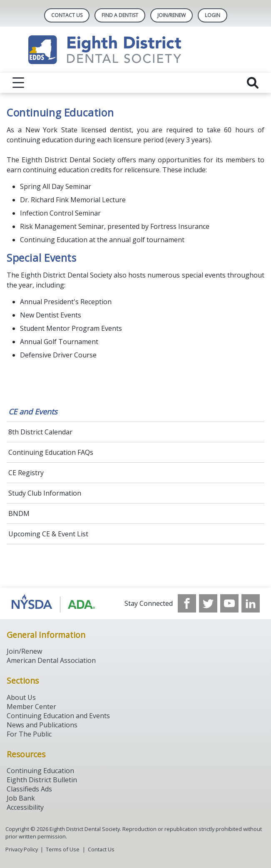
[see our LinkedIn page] (251, 603)
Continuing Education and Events (58, 716)
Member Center (31, 707)
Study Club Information (45, 493)
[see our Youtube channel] (229, 603)
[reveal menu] (18, 83)
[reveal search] (253, 83)
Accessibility (25, 807)
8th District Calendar (40, 432)
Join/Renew (172, 15)
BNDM (19, 513)
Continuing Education (40, 771)
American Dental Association (51, 660)
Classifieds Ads (29, 789)
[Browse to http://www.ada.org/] (53, 603)
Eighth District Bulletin (42, 780)
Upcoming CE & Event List (48, 534)
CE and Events (33, 412)
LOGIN (213, 15)
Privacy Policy (22, 849)
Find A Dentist (120, 15)
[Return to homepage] (135, 50)
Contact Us (67, 15)
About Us (21, 697)
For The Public (29, 734)
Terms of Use (63, 849)
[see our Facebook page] (187, 603)
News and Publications (42, 725)
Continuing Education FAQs (51, 452)
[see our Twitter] (208, 603)
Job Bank (21, 798)
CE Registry (26, 473)
